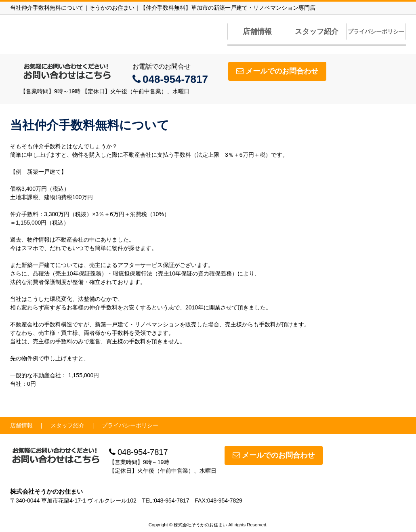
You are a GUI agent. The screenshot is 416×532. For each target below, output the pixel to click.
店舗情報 (257, 32)
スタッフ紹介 (317, 32)
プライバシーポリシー (376, 32)
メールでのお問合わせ (277, 71)
